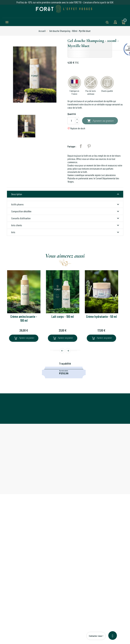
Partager (81, 146)
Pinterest (89, 146)
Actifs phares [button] (66, 204)
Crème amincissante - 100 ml (24, 318)
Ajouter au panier (100, 121)
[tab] (65, 194)
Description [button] (66, 194)
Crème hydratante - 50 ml (101, 316)
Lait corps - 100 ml (63, 316)
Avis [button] (66, 232)
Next (68, 351)
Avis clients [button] (66, 225)
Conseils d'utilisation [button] (66, 218)
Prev (62, 351)
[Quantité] (71, 121)
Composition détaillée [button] (66, 211)
